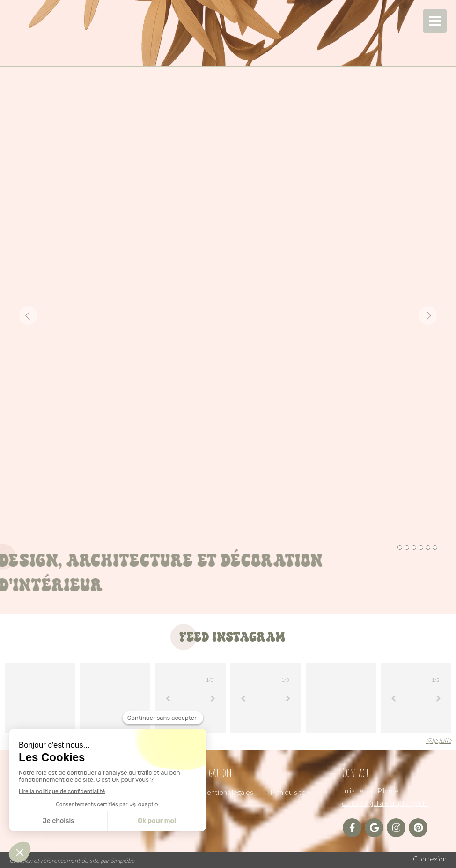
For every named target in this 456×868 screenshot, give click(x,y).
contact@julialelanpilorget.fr (385, 803)
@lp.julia (439, 740)
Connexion (430, 859)
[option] (228, 315)
